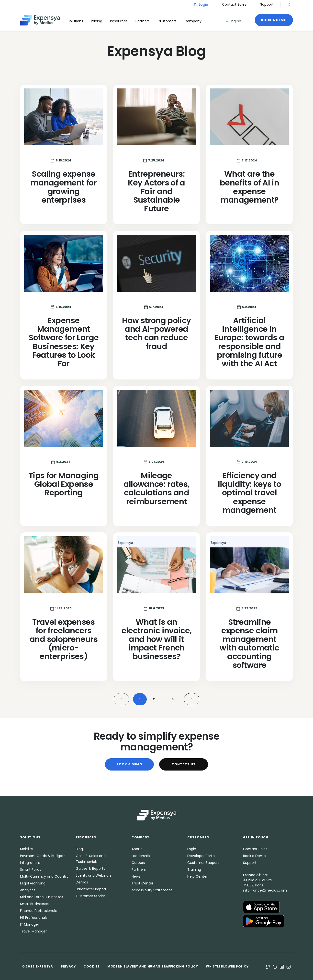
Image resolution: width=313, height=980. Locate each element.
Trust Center (142, 883)
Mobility (27, 849)
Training (194, 870)
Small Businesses (34, 904)
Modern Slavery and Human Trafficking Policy (153, 966)
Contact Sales (234, 4)
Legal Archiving (33, 883)
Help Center (197, 876)
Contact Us (184, 764)
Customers (167, 21)
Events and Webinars (94, 875)
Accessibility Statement (152, 890)
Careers (138, 863)
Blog (79, 849)
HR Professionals (34, 918)
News (136, 876)
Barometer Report (91, 889)
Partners (139, 870)
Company (193, 21)
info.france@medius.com (265, 890)
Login (201, 4)
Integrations (30, 863)
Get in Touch (256, 837)
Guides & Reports (90, 869)
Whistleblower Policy (227, 966)
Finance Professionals (38, 911)
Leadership (141, 856)
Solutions (75, 21)
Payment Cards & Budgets (43, 856)
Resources (119, 21)
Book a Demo (274, 20)
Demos (82, 882)
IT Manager (30, 924)
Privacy (68, 966)
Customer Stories (91, 896)
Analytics (28, 890)
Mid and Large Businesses (42, 897)
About (137, 849)
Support (267, 4)
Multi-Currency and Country (44, 876)
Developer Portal (201, 856)
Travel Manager (33, 931)
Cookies (92, 966)
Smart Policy (31, 870)
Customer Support (203, 863)
